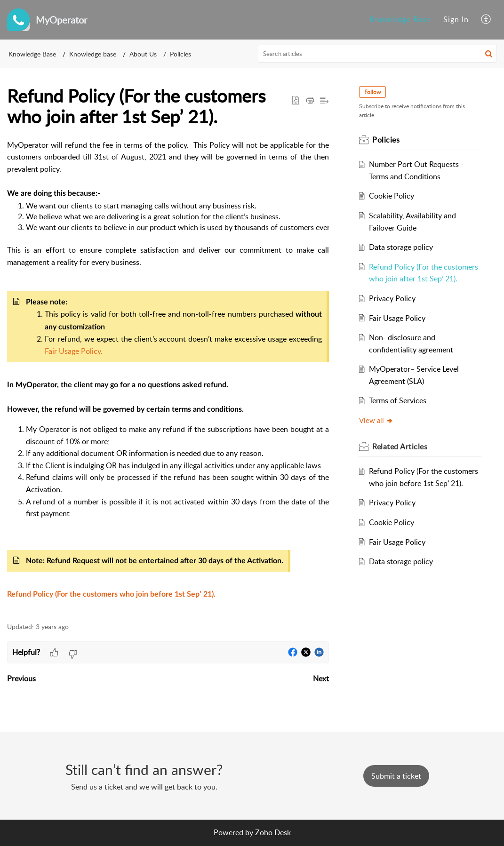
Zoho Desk (273, 832)
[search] (377, 54)
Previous (21, 678)
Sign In (456, 19)
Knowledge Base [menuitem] (400, 19)
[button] (489, 54)
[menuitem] (400, 20)
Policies (180, 54)
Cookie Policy (392, 196)
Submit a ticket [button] (396, 776)
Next (321, 678)
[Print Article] (310, 101)
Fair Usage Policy (397, 318)
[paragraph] (168, 376)
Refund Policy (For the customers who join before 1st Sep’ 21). (111, 594)
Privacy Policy (392, 298)
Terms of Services (398, 400)
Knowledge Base (32, 54)
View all (376, 420)
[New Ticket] (396, 776)
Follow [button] (372, 92)
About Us (143, 54)
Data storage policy (401, 247)
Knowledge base (93, 54)
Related (400, 447)
